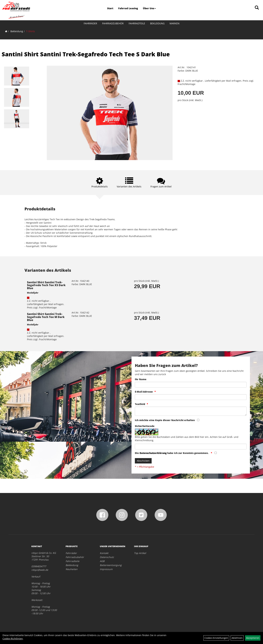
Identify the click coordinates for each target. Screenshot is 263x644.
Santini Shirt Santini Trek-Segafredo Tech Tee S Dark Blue (86, 54)
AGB (102, 561)
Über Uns (149, 8)
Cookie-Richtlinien (13, 639)
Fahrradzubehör (113, 23)
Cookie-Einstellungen (216, 638)
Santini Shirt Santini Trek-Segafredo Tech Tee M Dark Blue (46, 317)
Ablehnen (237, 638)
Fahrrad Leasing (128, 8)
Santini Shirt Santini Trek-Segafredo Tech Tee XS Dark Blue (46, 285)
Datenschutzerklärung (153, 453)
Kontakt (104, 553)
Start (110, 8)
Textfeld (140, 404)
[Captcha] (191, 447)
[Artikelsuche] (257, 8)
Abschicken (143, 461)
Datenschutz (107, 557)
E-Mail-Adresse (144, 392)
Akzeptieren (253, 638)
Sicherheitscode (145, 426)
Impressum (106, 569)
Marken (175, 23)
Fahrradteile (137, 23)
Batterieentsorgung (111, 565)
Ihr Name (141, 379)
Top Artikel (140, 553)
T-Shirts (31, 31)
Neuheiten (72, 569)
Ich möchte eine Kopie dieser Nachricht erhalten (165, 420)
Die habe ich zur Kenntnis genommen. (172, 453)
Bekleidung (157, 23)
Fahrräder (90, 23)
